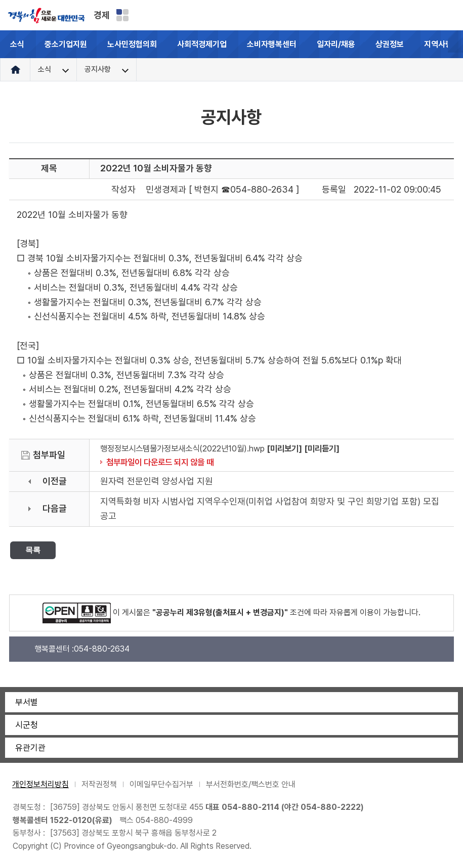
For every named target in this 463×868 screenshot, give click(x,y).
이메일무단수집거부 (161, 784)
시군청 (27, 725)
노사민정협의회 (132, 44)
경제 (102, 15)
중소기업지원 (66, 44)
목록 (33, 550)
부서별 (27, 702)
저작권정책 (99, 784)
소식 (17, 44)
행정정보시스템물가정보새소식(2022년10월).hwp (182, 448)
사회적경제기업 (202, 44)
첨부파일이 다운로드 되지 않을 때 (160, 462)
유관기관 (30, 748)
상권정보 (390, 44)
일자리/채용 (336, 44)
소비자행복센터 (272, 44)
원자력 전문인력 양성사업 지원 (157, 481)
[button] (455, 44)
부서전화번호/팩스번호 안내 (251, 784)
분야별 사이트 (122, 15)
